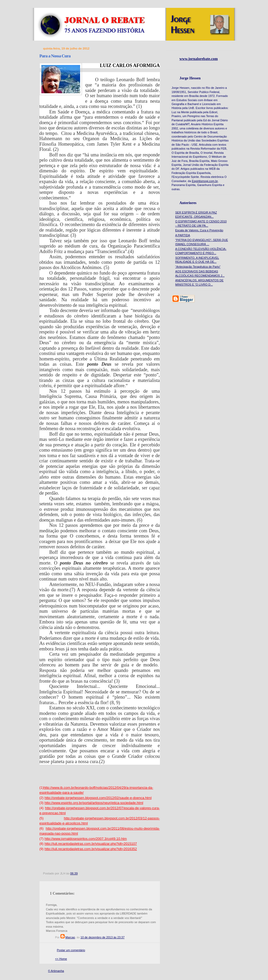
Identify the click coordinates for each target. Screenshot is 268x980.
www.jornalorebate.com (199, 59)
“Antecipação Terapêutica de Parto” (198, 267)
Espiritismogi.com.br (205, 181)
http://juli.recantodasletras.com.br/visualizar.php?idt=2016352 (91, 849)
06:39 (74, 873)
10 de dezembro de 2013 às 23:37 (103, 937)
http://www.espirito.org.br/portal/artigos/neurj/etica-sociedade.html (94, 803)
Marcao (70, 937)
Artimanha (57, 971)
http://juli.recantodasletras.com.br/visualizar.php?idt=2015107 (91, 844)
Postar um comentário (71, 950)
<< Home (61, 959)
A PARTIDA (183, 235)
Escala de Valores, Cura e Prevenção (199, 230)
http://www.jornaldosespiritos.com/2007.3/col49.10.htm (86, 839)
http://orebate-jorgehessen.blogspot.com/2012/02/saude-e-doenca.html (98, 798)
